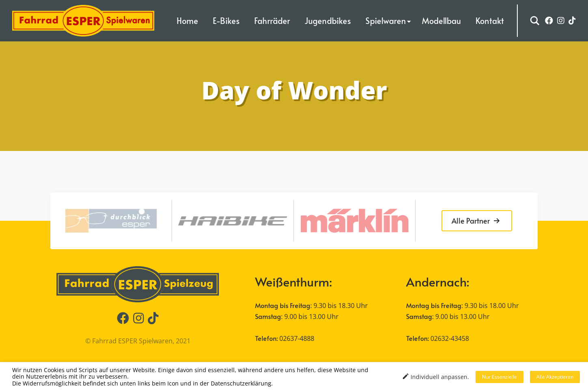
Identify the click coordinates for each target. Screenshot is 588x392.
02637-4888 (297, 338)
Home (187, 21)
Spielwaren (386, 21)
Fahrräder (272, 21)
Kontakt (490, 21)
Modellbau (441, 21)
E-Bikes (226, 21)
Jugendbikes (328, 21)
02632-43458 (450, 338)
